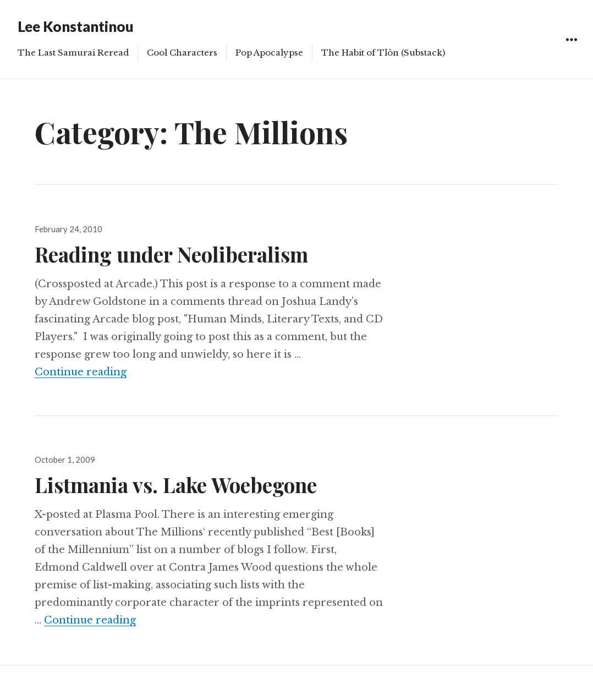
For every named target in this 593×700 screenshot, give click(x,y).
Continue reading (81, 372)
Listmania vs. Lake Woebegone (176, 485)
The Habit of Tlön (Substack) (383, 53)
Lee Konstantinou (76, 26)
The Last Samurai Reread (73, 53)
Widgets (571, 52)
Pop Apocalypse (269, 53)
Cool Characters (182, 53)
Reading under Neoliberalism (171, 254)
